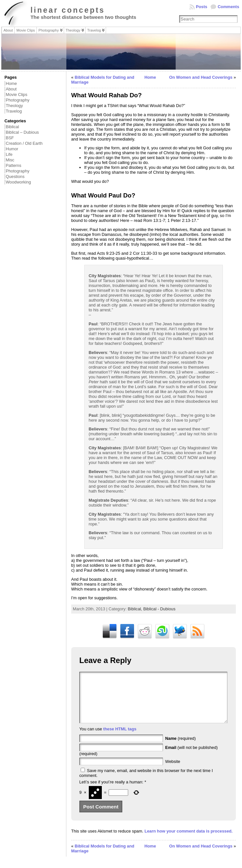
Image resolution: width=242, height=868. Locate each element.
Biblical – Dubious (22, 132)
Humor (12, 149)
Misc (10, 160)
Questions (15, 176)
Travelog (14, 111)
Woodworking (18, 182)
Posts (202, 7)
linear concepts (68, 10)
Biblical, (136, 609)
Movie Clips (17, 95)
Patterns (14, 165)
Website (173, 771)
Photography (18, 100)
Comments (228, 7)
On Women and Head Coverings (201, 77)
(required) (181, 748)
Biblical (13, 127)
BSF (10, 138)
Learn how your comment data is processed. (188, 841)
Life (9, 154)
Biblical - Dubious (159, 609)
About (11, 89)
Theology (14, 106)
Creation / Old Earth (24, 143)
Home (11, 83)
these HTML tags (120, 739)
